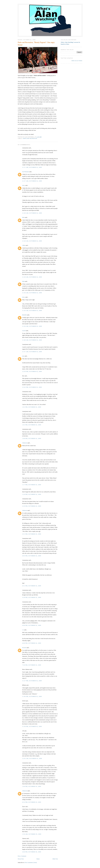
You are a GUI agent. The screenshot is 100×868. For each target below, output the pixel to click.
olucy (24, 185)
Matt (23, 217)
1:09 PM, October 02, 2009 (32, 438)
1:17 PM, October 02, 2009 (32, 485)
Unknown (25, 443)
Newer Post (21, 859)
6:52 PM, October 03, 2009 (32, 802)
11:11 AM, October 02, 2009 (32, 167)
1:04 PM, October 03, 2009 (32, 786)
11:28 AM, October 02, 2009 (32, 213)
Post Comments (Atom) (31, 862)
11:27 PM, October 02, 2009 (32, 681)
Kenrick (24, 648)
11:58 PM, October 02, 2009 (32, 726)
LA (23, 630)
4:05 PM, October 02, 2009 (32, 556)
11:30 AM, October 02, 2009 (32, 293)
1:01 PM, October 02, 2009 (32, 407)
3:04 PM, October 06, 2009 (32, 852)
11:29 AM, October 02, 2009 (32, 277)
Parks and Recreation (30, 138)
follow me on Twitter (77, 61)
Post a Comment (22, 856)
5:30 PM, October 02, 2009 (32, 597)
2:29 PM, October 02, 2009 (32, 506)
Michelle (24, 315)
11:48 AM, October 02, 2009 (32, 340)
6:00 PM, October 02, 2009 (32, 625)
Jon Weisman (26, 172)
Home (38, 859)
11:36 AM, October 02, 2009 (32, 326)
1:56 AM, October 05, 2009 (32, 834)
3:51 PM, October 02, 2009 (32, 534)
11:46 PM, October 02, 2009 (32, 696)
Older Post (55, 859)
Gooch (24, 331)
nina (23, 356)
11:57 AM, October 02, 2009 (32, 352)
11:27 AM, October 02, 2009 (32, 181)
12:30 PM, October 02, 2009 (32, 371)
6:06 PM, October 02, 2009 (32, 643)
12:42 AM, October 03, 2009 (32, 758)
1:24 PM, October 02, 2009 (32, 494)
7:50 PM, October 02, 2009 (32, 665)
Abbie (24, 245)
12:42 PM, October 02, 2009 (32, 387)
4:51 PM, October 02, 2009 (32, 586)
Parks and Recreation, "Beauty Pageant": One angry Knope (36, 44)
